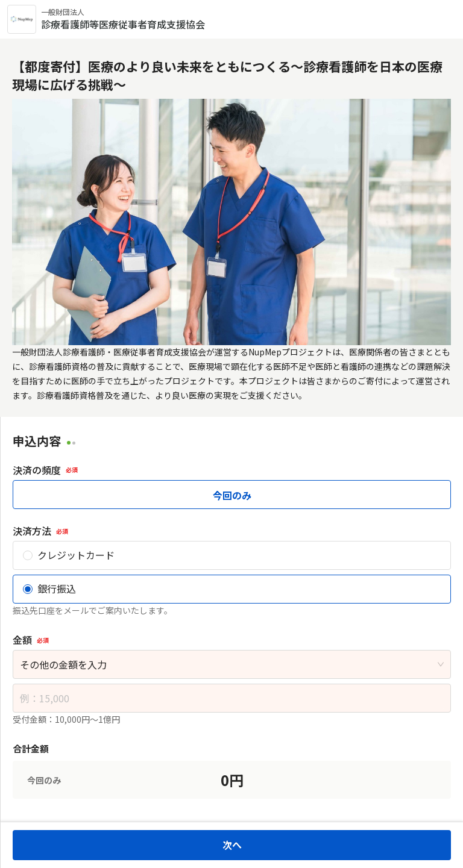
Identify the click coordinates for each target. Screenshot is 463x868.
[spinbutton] (232, 698)
